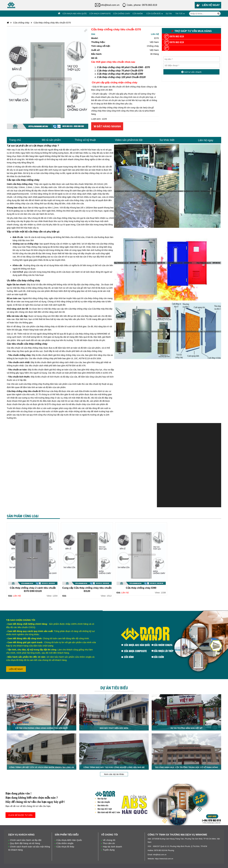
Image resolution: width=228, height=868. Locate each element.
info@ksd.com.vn (110, 5)
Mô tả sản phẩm (51, 140)
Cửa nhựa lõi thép (65, 847)
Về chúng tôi (109, 840)
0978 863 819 (174, 37)
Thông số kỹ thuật (85, 140)
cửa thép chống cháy (90, 173)
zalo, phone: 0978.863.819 (142, 5)
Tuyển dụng (109, 850)
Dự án (169, 14)
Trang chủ (15, 140)
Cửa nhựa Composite (100, 14)
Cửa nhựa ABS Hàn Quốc (75, 14)
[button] (86, 30)
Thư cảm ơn (109, 843)
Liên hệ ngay (206, 140)
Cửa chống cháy (122, 14)
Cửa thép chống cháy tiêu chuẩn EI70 (52, 23)
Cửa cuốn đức (154, 14)
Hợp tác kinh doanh (112, 847)
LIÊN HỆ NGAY (16, 669)
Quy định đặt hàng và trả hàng (25, 843)
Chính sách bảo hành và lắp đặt (26, 840)
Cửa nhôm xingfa (65, 843)
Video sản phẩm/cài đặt (129, 140)
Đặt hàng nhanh (107, 126)
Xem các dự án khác (114, 774)
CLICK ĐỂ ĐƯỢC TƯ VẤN (20, 815)
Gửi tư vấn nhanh (191, 72)
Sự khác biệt (167, 140)
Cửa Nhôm (138, 14)
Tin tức (179, 14)
